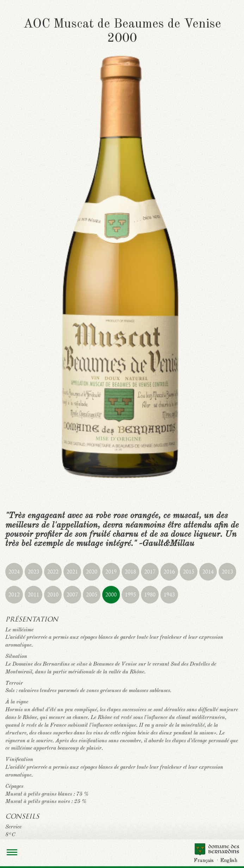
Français (204, 861)
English (229, 861)
